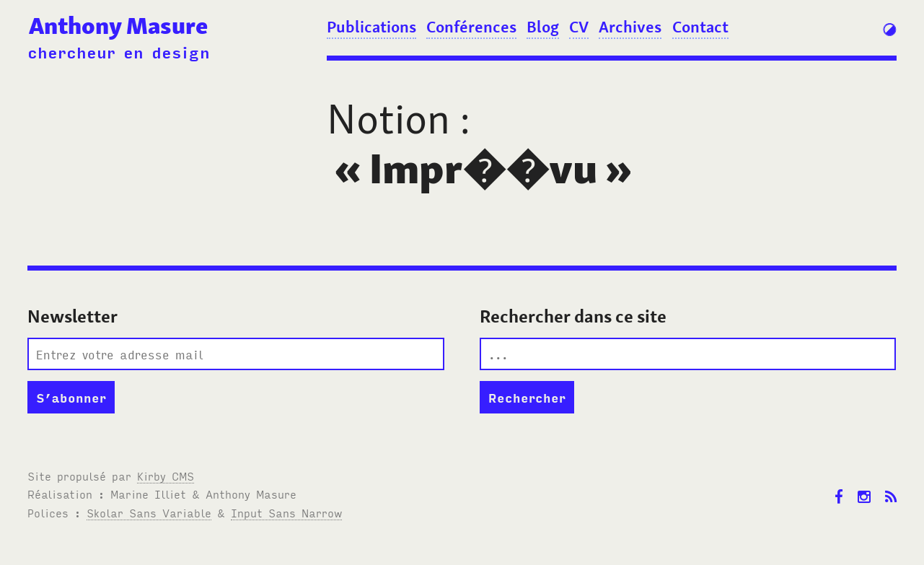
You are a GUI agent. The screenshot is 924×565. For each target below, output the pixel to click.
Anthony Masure (118, 26)
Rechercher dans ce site (573, 316)
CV (579, 27)
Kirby (166, 476)
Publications (371, 27)
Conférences (471, 27)
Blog (543, 27)
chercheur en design (119, 52)
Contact (700, 27)
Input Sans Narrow (286, 512)
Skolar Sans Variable (149, 512)
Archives (630, 27)
